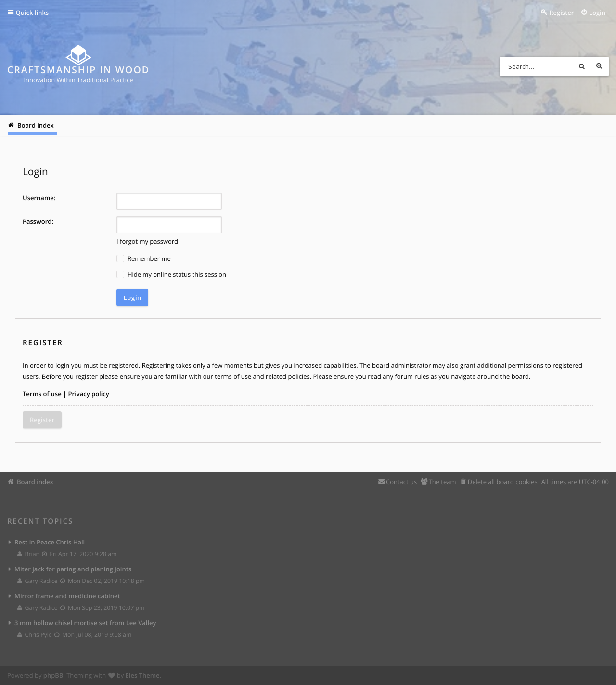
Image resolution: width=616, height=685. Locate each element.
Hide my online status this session (171, 275)
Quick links (32, 13)
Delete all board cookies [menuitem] (503, 482)
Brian (29, 554)
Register (42, 420)
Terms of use (42, 394)
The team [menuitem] (442, 482)
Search (582, 66)
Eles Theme (143, 675)
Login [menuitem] (597, 13)
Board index (35, 482)
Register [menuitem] (561, 13)
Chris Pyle (35, 635)
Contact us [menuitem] (401, 482)
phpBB (53, 675)
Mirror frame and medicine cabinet (67, 596)
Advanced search (599, 66)
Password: (38, 221)
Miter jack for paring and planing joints (73, 569)
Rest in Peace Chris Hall (50, 542)
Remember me (144, 259)
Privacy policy (89, 394)
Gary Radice (38, 581)
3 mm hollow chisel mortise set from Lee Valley (85, 623)
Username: (39, 198)
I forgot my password (147, 241)
